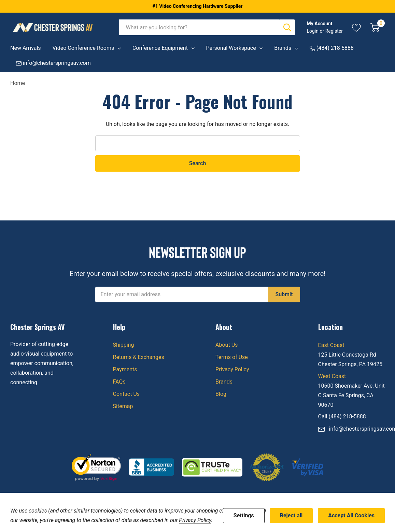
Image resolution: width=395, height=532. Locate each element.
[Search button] (287, 27)
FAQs (119, 382)
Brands (283, 48)
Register (334, 31)
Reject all (291, 515)
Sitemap (123, 406)
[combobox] (199, 27)
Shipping (124, 345)
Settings (244, 515)
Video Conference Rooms (83, 48)
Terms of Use (232, 357)
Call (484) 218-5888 (342, 416)
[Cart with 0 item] (375, 27)
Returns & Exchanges (139, 357)
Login (313, 31)
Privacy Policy (232, 369)
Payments (125, 369)
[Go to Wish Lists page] (357, 27)
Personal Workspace (231, 48)
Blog (221, 394)
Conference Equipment (160, 48)
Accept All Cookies (351, 515)
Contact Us (126, 394)
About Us (227, 345)
